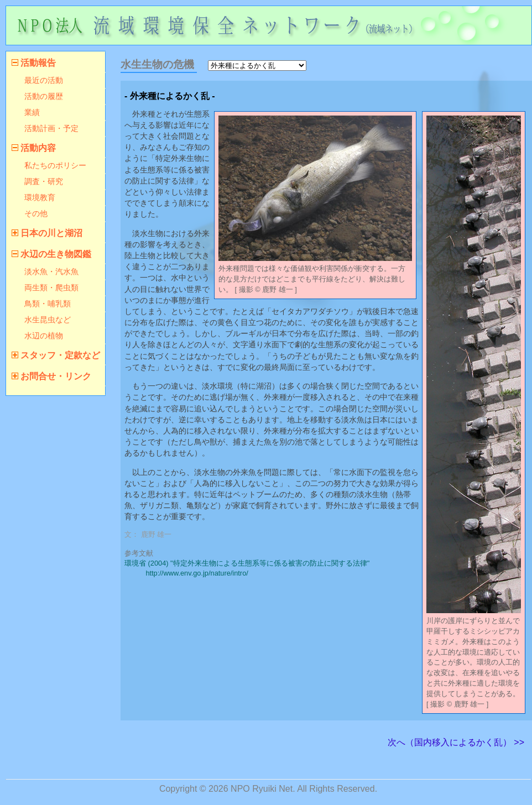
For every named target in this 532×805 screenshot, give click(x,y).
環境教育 (40, 197)
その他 (36, 213)
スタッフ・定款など (60, 355)
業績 (32, 112)
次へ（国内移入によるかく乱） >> (456, 742)
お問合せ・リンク (56, 376)
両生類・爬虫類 (51, 287)
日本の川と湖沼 (51, 233)
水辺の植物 (44, 336)
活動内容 (38, 148)
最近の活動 (44, 80)
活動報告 (38, 63)
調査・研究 (44, 181)
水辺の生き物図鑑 (56, 254)
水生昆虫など (48, 320)
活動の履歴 (44, 96)
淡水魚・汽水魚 (51, 271)
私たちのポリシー (55, 165)
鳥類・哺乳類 (48, 304)
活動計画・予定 (51, 128)
